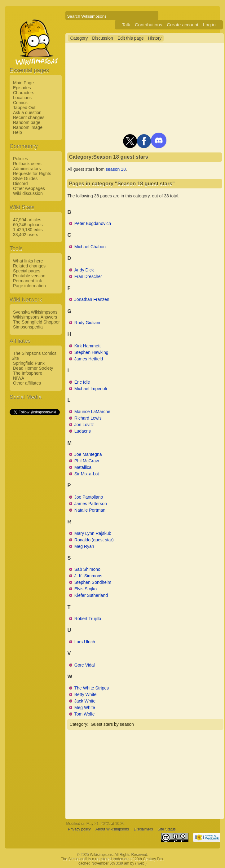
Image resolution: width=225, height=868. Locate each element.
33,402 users (26, 235)
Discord (20, 183)
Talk (126, 25)
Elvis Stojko (86, 589)
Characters (24, 93)
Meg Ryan (84, 546)
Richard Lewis (88, 418)
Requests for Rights (32, 174)
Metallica (83, 467)
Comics (20, 103)
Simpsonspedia (28, 327)
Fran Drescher (88, 276)
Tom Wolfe (85, 714)
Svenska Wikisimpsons (35, 312)
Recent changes (29, 117)
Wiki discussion (28, 193)
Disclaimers (143, 829)
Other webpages (29, 188)
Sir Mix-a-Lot (87, 474)
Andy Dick (84, 270)
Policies (20, 159)
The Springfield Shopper (36, 322)
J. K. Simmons (88, 576)
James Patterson (91, 504)
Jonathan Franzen (92, 299)
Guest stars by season (112, 724)
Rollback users (27, 164)
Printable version (29, 276)
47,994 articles (27, 220)
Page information (29, 286)
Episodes (22, 88)
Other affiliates (27, 383)
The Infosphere (28, 373)
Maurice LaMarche (92, 412)
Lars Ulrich (85, 642)
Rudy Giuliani (87, 323)
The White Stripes (92, 688)
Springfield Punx (29, 363)
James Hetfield (89, 359)
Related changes (29, 266)
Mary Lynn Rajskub (93, 533)
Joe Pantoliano (89, 497)
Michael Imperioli (91, 389)
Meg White (85, 707)
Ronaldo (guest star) (94, 540)
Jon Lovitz (84, 425)
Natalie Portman (90, 510)
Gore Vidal (85, 665)
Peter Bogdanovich (93, 223)
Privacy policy (79, 829)
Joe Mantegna (88, 454)
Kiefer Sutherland (91, 595)
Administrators (27, 169)
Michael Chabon (90, 247)
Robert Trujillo (88, 619)
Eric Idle (82, 382)
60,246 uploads (28, 225)
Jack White (85, 701)
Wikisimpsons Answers (35, 317)
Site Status (167, 829)
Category (79, 38)
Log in (209, 25)
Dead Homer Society (33, 368)
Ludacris (83, 431)
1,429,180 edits (28, 230)
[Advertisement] (34, 509)
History (155, 38)
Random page (27, 122)
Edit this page (131, 38)
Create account (183, 25)
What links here (28, 261)
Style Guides (25, 178)
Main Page (23, 83)
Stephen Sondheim (93, 582)
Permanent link (27, 281)
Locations (22, 98)
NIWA (19, 378)
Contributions (148, 25)
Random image (28, 127)
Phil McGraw (87, 461)
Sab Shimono (87, 569)
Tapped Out (24, 108)
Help (18, 132)
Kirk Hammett (88, 346)
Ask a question (27, 112)
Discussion (103, 38)
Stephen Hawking (91, 352)
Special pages (27, 271)
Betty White (86, 694)
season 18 (116, 169)
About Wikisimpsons (112, 829)
